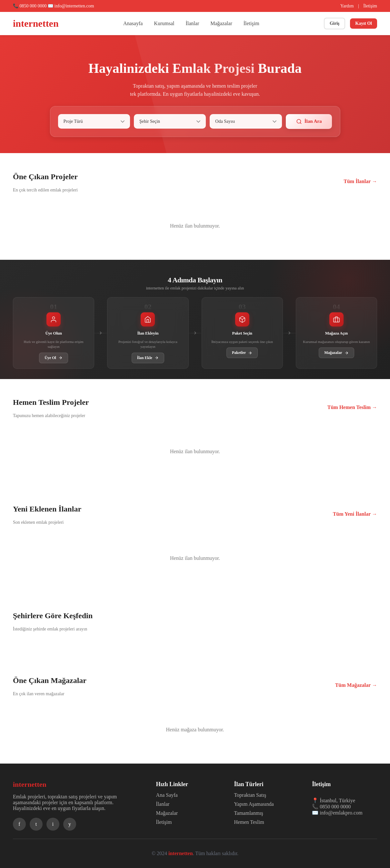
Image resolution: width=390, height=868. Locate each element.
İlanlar (192, 23)
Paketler (242, 353)
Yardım (347, 6)
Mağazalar (221, 23)
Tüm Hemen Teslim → (352, 407)
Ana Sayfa (167, 795)
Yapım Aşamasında (254, 804)
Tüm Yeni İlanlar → (355, 514)
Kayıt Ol (364, 23)
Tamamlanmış (248, 813)
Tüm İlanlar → (360, 181)
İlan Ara (309, 122)
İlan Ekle (148, 358)
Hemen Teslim (249, 822)
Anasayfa (133, 23)
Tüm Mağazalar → (356, 685)
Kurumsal (164, 23)
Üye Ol (54, 358)
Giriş (335, 23)
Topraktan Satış (250, 795)
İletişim (370, 6)
